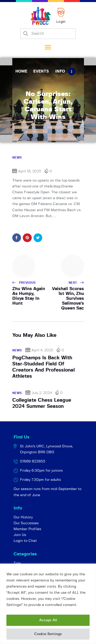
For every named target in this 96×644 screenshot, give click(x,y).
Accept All (48, 620)
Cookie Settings (48, 634)
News (17, 158)
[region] (48, 604)
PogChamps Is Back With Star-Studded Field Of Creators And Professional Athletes (44, 367)
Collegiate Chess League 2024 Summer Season (42, 403)
